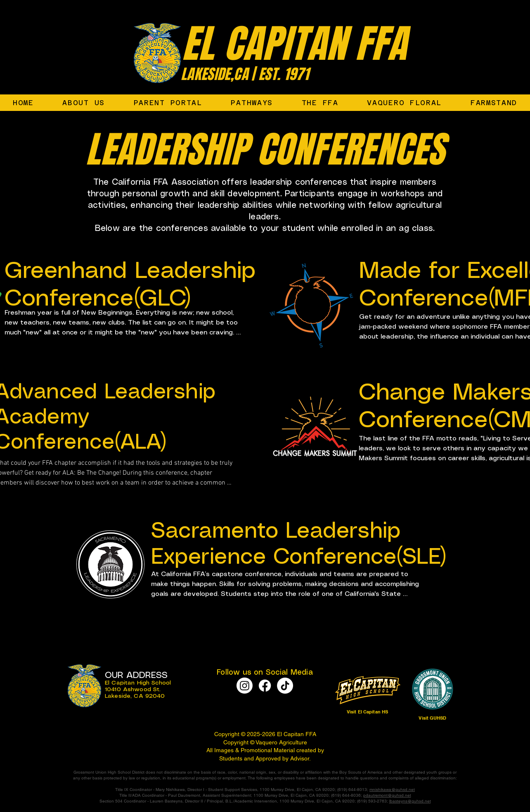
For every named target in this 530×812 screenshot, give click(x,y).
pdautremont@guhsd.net (387, 795)
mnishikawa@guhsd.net (392, 790)
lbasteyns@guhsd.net (410, 801)
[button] (320, 103)
